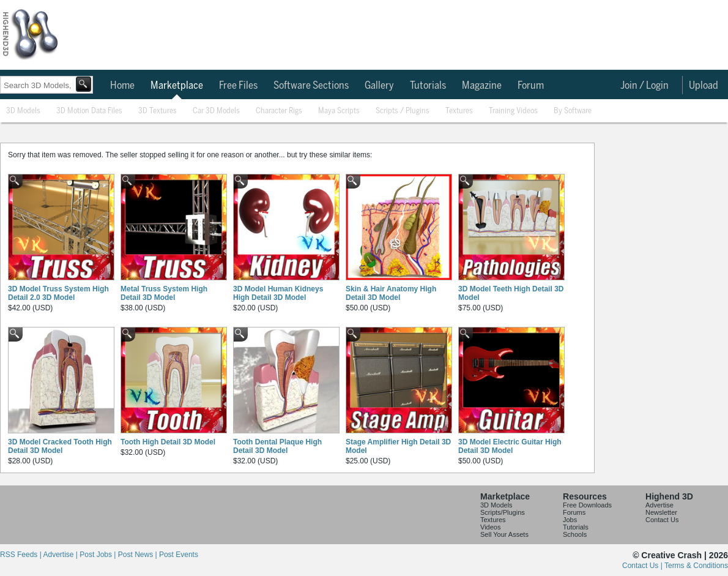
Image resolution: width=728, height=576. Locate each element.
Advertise (659, 505)
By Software (573, 111)
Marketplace (177, 86)
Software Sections (311, 86)
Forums (574, 512)
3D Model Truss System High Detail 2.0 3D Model (58, 293)
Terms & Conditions (696, 566)
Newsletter (661, 512)
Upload (704, 86)
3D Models (23, 111)
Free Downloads (587, 505)
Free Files (238, 86)
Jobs (570, 520)
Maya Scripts (339, 111)
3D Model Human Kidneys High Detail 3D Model (278, 293)
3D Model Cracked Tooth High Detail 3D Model (60, 446)
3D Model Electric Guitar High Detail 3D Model (510, 446)
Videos (490, 527)
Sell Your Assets (504, 534)
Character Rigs (279, 111)
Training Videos (513, 111)
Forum (531, 86)
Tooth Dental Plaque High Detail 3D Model (277, 446)
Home (122, 86)
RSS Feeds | (21, 555)
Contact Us (662, 520)
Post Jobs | (98, 555)
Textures (459, 111)
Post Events (179, 555)
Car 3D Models (216, 111)
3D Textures (158, 111)
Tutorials (428, 86)
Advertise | (61, 555)
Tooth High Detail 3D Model (168, 442)
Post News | (139, 555)
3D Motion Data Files (89, 111)
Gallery (379, 86)
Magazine (482, 86)
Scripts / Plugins (403, 111)
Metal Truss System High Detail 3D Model (164, 293)
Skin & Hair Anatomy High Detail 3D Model (391, 293)
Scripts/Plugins (503, 512)
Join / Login (644, 86)
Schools (575, 534)
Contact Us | (643, 566)
